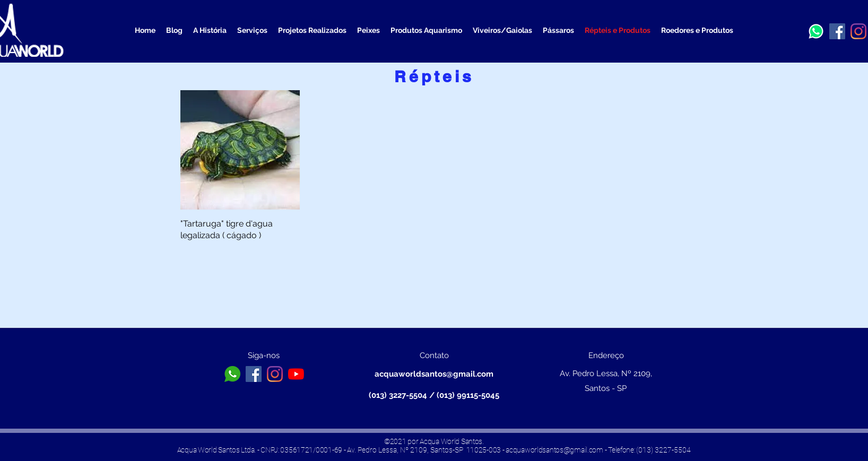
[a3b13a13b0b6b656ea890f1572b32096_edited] (816, 31)
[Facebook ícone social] (837, 31)
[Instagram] (858, 31)
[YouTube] (296, 374)
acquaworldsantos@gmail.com (434, 374)
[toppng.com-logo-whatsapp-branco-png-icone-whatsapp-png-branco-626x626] (232, 374)
